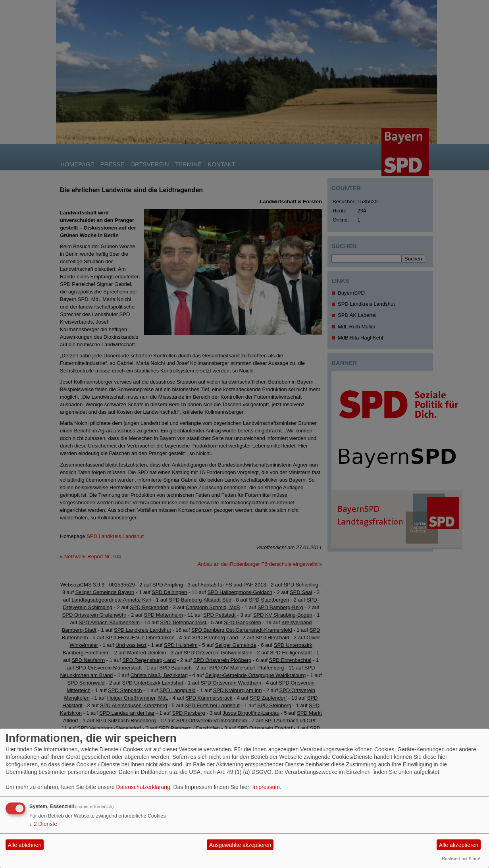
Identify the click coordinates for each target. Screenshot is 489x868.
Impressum (266, 787)
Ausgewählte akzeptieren (240, 845)
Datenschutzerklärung (143, 787)
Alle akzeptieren (459, 845)
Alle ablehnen (25, 845)
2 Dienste (43, 824)
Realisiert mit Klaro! (461, 858)
